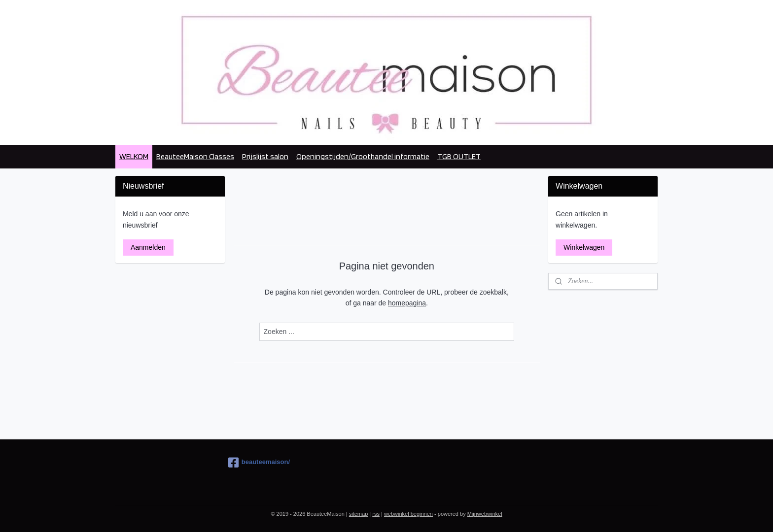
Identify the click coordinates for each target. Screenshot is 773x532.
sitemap (359, 514)
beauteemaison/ (259, 463)
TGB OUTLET (459, 156)
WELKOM (134, 156)
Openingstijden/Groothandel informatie (363, 156)
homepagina (407, 303)
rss (376, 514)
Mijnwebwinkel (485, 514)
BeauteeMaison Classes (195, 156)
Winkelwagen (584, 247)
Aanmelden (148, 247)
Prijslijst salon (265, 156)
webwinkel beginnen (408, 514)
